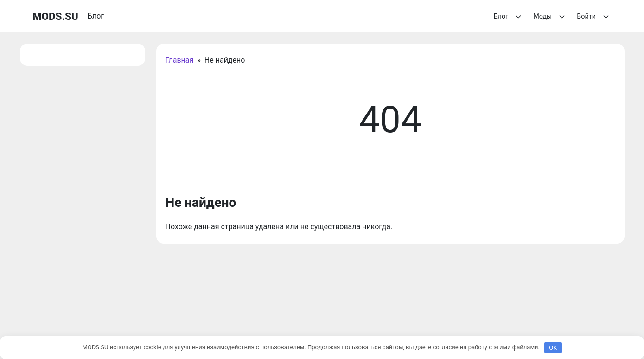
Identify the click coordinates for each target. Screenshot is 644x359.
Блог (509, 17)
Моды (550, 17)
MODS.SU (55, 16)
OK (553, 348)
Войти (594, 17)
